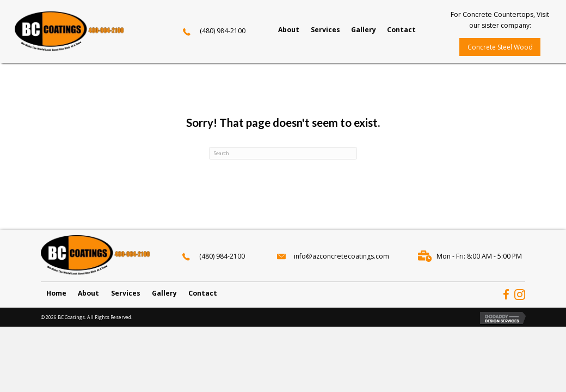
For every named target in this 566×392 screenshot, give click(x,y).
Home (56, 293)
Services (126, 293)
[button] (500, 47)
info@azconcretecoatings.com (342, 256)
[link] (289, 30)
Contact (203, 293)
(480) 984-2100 (223, 31)
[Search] (283, 153)
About (88, 293)
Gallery (164, 293)
